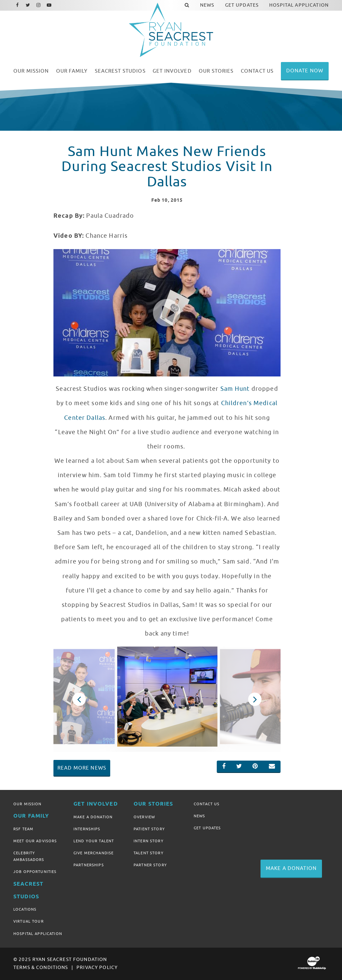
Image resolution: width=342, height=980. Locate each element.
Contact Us (207, 804)
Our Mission (28, 804)
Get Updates (207, 828)
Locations (25, 909)
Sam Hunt (235, 389)
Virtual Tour (29, 921)
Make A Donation (93, 817)
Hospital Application (38, 934)
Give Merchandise (94, 853)
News (200, 816)
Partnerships (89, 865)
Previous (79, 699)
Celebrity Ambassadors (29, 856)
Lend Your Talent (94, 841)
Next (255, 699)
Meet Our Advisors (35, 841)
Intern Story (149, 841)
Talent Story (149, 853)
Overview (144, 817)
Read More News (82, 768)
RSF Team (23, 829)
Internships (87, 829)
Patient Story (149, 829)
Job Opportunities (35, 872)
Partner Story (150, 865)
